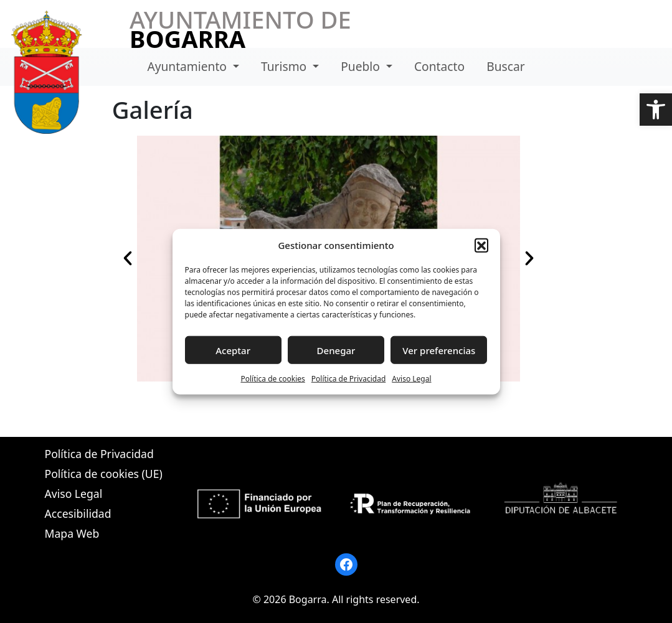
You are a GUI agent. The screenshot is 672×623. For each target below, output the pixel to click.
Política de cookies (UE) (104, 474)
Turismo (285, 66)
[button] (656, 110)
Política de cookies (272, 379)
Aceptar (233, 350)
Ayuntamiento (188, 66)
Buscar (505, 66)
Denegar (336, 350)
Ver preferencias (439, 350)
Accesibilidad (78, 513)
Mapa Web (72, 533)
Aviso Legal (411, 379)
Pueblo (362, 66)
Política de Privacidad (349, 379)
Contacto (439, 66)
